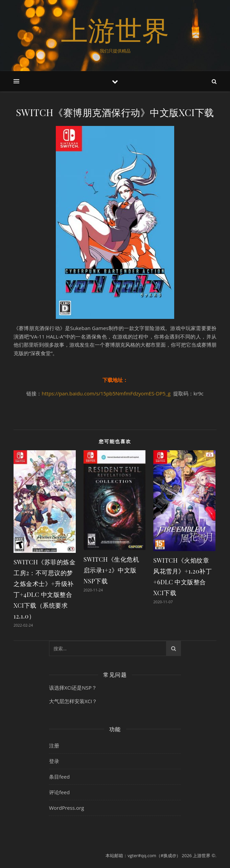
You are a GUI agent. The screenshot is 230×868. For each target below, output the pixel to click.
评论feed (59, 792)
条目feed (59, 777)
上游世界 (115, 30)
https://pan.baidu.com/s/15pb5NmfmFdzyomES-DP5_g (106, 393)
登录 (54, 761)
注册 (54, 745)
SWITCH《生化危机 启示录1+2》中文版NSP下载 (111, 570)
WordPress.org (66, 808)
